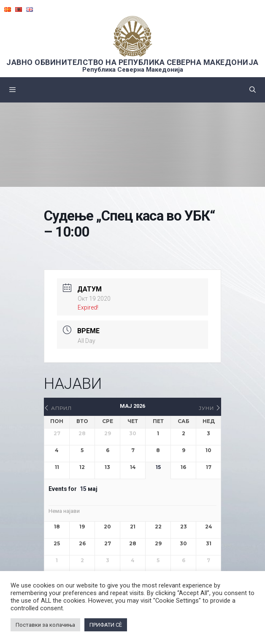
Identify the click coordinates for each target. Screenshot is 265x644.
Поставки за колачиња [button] (45, 625)
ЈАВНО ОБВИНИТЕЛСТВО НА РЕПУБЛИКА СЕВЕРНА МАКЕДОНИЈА (132, 62)
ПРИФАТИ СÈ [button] (106, 625)
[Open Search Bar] (253, 90)
